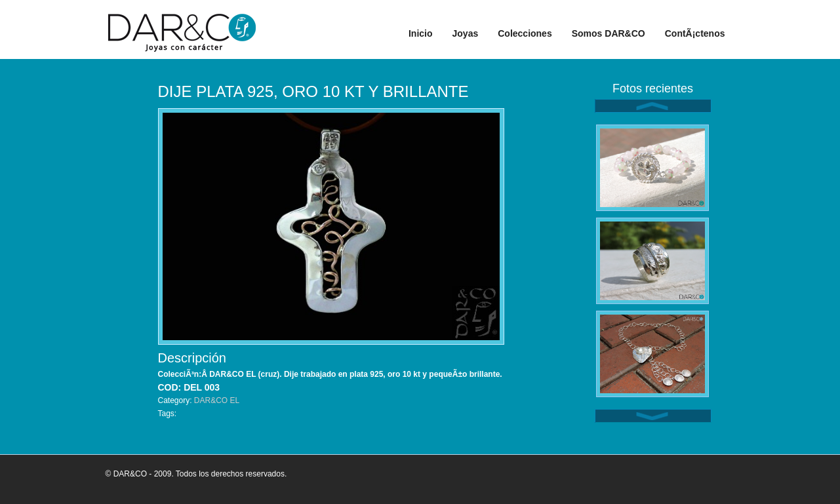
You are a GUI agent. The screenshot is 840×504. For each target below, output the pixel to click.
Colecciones (525, 33)
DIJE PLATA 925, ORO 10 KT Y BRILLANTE (313, 91)
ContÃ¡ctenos (695, 33)
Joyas (466, 33)
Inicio (421, 33)
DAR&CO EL (217, 400)
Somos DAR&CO (609, 33)
